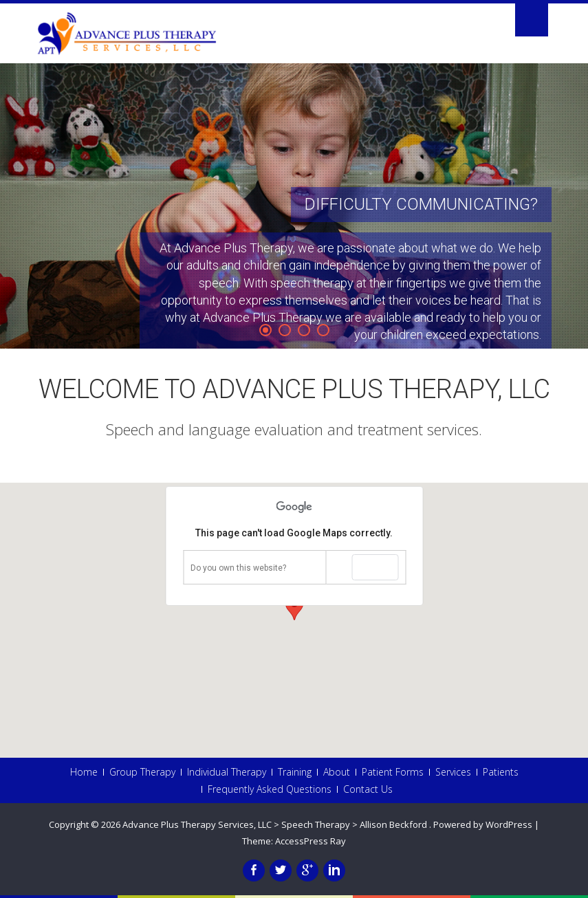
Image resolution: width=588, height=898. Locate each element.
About (337, 772)
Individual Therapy (227, 772)
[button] (294, 607)
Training (295, 772)
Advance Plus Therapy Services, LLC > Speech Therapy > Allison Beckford (276, 824)
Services (453, 772)
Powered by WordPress (483, 824)
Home (84, 772)
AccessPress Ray (311, 841)
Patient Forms (393, 772)
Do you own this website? (238, 568)
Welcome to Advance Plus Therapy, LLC (294, 389)
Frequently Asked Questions (270, 789)
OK (375, 567)
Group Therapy (142, 772)
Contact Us (368, 789)
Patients (501, 772)
